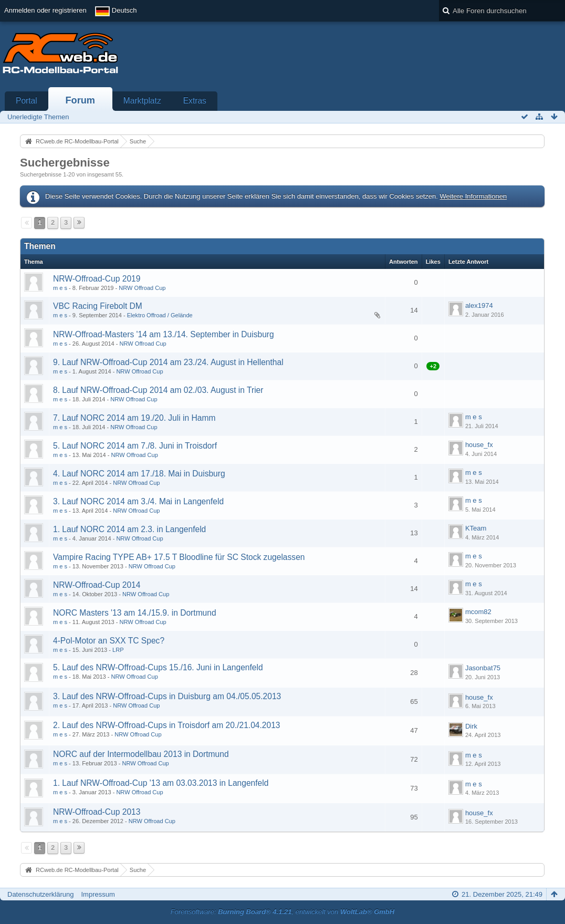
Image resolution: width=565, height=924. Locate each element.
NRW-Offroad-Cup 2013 (97, 812)
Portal (27, 101)
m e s (60, 288)
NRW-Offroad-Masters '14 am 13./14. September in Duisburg (164, 334)
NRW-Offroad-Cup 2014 (97, 585)
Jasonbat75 (483, 668)
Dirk (471, 726)
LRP (118, 650)
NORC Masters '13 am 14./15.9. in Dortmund (135, 613)
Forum (80, 100)
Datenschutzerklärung (40, 894)
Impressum (98, 894)
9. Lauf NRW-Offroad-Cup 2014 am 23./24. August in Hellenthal (168, 362)
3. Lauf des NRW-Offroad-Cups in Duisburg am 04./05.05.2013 (167, 696)
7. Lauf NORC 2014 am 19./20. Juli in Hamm (134, 418)
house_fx (479, 445)
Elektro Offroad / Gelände (160, 315)
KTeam (476, 528)
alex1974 (479, 305)
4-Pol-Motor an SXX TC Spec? (109, 641)
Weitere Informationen (473, 196)
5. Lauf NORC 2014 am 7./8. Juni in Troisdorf (135, 446)
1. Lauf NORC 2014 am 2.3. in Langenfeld (129, 529)
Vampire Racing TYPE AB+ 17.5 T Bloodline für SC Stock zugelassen (179, 557)
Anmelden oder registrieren (45, 10)
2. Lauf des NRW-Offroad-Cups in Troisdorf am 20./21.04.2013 (167, 725)
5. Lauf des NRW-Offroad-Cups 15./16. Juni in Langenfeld (158, 667)
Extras (195, 101)
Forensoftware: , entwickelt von (282, 912)
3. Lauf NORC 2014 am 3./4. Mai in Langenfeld (138, 501)
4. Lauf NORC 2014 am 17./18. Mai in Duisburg (139, 474)
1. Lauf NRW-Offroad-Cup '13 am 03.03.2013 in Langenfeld (161, 783)
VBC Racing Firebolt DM (98, 306)
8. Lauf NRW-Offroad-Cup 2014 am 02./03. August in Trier (158, 390)
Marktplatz (142, 101)
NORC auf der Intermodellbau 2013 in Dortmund (141, 754)
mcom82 (478, 612)
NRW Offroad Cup (142, 288)
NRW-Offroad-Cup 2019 (97, 279)
